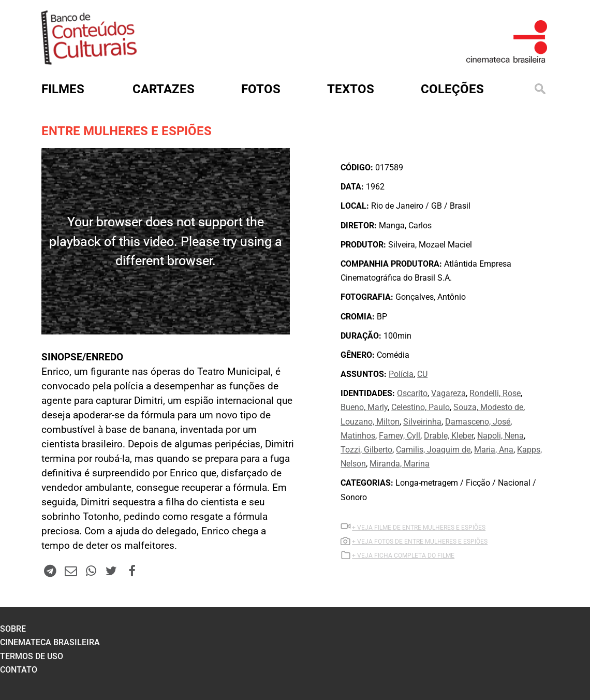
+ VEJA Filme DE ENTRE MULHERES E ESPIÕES (419, 528)
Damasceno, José (478, 422)
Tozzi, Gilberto (366, 450)
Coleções (452, 89)
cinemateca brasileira (50, 642)
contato (19, 670)
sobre (13, 629)
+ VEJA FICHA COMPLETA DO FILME (403, 556)
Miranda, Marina (400, 464)
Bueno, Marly (364, 407)
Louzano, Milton (370, 422)
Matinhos (358, 436)
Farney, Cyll (400, 436)
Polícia (401, 374)
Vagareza (448, 393)
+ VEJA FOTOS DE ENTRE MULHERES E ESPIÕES (420, 542)
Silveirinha (422, 422)
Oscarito (412, 393)
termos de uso (32, 656)
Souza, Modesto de (488, 407)
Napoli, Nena (500, 436)
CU (422, 374)
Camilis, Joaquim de (433, 450)
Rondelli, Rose (495, 393)
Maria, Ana (494, 450)
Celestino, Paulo (421, 407)
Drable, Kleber (449, 436)
